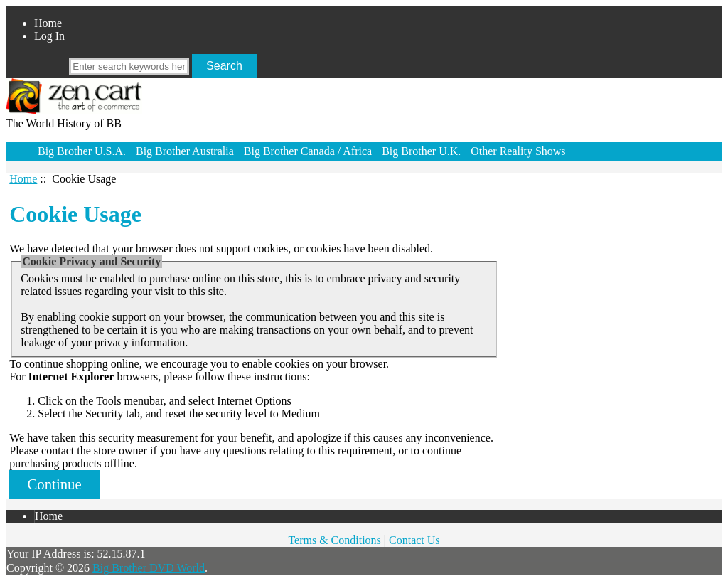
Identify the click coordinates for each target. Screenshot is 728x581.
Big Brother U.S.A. (82, 151)
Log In (49, 36)
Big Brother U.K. (421, 151)
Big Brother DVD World (149, 568)
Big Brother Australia (185, 151)
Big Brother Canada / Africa (308, 151)
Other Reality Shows (518, 151)
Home (48, 23)
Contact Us (414, 540)
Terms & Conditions (334, 540)
